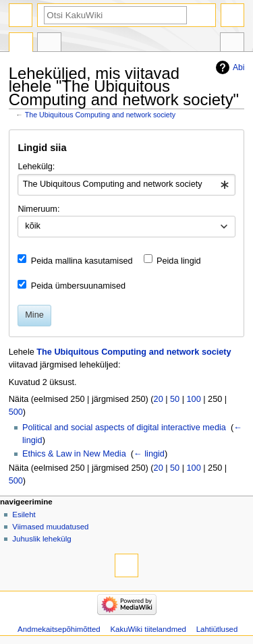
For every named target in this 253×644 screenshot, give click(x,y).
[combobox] (126, 185)
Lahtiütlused (217, 629)
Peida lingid (179, 261)
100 (194, 399)
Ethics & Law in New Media (74, 454)
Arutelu (49, 44)
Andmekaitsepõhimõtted (59, 629)
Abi (238, 67)
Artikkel (21, 44)
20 (159, 399)
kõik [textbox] (33, 226)
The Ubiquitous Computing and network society (100, 115)
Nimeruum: (38, 209)
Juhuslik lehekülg (41, 539)
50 (175, 399)
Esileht (24, 515)
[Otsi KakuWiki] (115, 15)
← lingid (149, 454)
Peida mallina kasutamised (82, 261)
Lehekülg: (36, 167)
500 (16, 412)
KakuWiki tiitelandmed (148, 629)
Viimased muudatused (50, 527)
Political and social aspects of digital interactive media (124, 428)
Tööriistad (232, 44)
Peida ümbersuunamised (78, 286)
